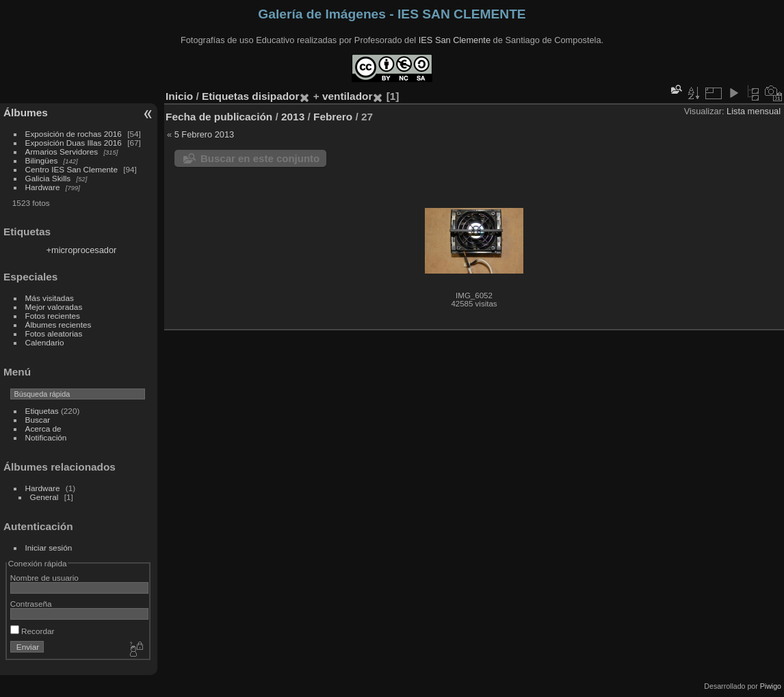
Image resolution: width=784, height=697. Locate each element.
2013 (293, 117)
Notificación (46, 437)
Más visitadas (50, 298)
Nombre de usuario (44, 578)
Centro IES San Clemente (71, 169)
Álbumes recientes (58, 325)
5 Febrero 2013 (205, 134)
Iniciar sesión (49, 548)
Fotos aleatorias (54, 333)
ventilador (347, 96)
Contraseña (31, 604)
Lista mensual (754, 111)
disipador (275, 96)
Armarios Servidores (62, 152)
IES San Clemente (455, 40)
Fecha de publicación (219, 117)
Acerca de (43, 429)
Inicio (179, 96)
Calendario (45, 342)
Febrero (333, 117)
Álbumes (26, 113)
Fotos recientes (53, 316)
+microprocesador (82, 250)
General (44, 497)
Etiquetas (42, 411)
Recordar (32, 631)
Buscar (38, 420)
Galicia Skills (48, 178)
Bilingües (42, 160)
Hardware (43, 187)
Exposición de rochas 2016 (74, 134)
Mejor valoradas (54, 307)
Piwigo (771, 686)
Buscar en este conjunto (260, 158)
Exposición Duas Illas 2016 (74, 143)
